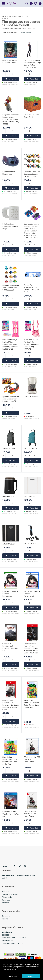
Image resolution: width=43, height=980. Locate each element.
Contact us (6, 916)
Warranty (5, 903)
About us (5, 892)
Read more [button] (11, 969)
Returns (5, 919)
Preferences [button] (12, 976)
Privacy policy (7, 897)
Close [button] (38, 961)
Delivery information (10, 894)
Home (4, 16)
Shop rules (6, 900)
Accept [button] (31, 976)
